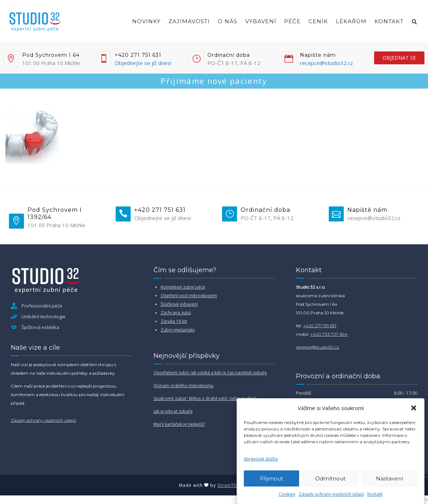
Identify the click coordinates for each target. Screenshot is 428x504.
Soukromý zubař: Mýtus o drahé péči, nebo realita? (205, 398)
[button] (414, 408)
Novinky (146, 21)
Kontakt (375, 494)
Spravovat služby (261, 459)
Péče (292, 21)
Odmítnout (330, 478)
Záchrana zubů (176, 313)
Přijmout (271, 478)
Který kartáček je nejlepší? (179, 424)
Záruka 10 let (174, 321)
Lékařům (351, 21)
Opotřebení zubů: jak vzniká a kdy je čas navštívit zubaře (210, 373)
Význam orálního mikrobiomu (183, 386)
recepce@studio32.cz (326, 63)
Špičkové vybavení (179, 304)
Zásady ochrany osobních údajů (331, 494)
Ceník (318, 21)
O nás (228, 21)
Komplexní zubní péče (183, 287)
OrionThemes (233, 485)
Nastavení (389, 478)
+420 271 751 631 (320, 326)
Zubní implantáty (178, 330)
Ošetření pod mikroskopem (189, 296)
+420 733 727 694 (329, 334)
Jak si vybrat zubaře (173, 411)
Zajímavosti (189, 21)
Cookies (287, 494)
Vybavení (261, 21)
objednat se (399, 58)
